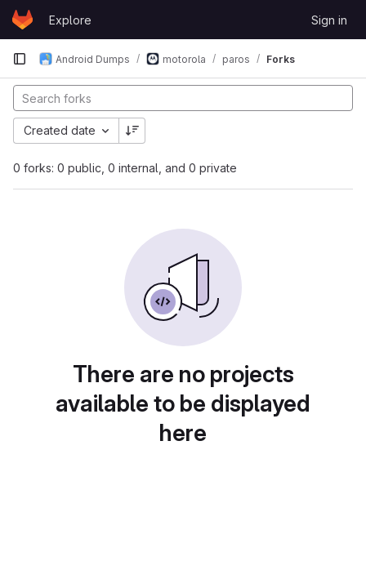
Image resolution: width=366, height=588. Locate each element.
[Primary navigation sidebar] (20, 59)
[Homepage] (22, 20)
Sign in (329, 20)
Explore (70, 20)
